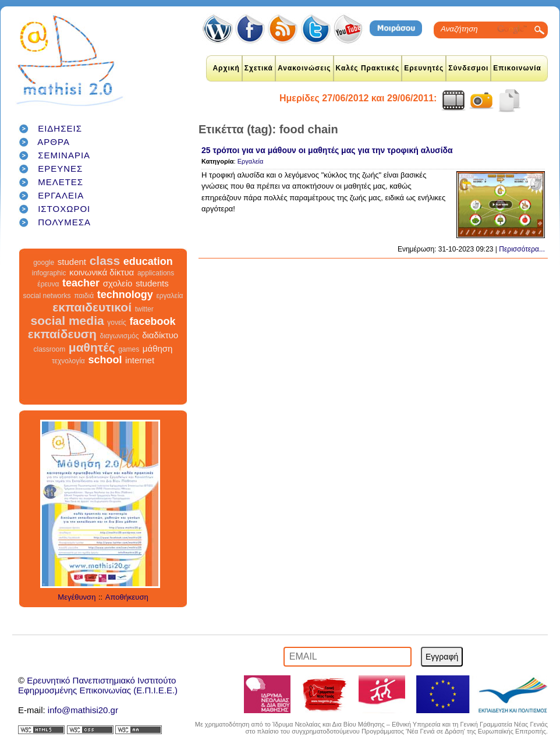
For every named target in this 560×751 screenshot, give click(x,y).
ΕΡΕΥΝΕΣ (60, 169)
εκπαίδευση (62, 334)
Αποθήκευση (127, 597)
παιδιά (84, 296)
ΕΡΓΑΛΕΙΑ (61, 195)
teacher (81, 283)
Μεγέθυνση (77, 597)
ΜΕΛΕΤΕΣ (61, 182)
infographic (49, 273)
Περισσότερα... (522, 249)
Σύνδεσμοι (468, 68)
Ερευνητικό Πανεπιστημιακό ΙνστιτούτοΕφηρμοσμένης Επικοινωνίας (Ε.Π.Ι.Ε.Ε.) (98, 685)
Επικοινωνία (517, 68)
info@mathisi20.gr (83, 710)
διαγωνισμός (119, 336)
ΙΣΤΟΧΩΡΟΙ (64, 209)
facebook (152, 321)
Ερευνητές (424, 68)
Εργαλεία (251, 161)
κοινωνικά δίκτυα (102, 272)
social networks (47, 296)
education (148, 261)
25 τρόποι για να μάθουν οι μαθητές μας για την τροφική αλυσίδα (327, 150)
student (72, 262)
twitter (144, 309)
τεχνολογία (68, 361)
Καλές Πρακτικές (368, 68)
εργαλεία (169, 296)
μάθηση (158, 348)
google (44, 263)
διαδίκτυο (160, 335)
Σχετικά (259, 68)
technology (125, 295)
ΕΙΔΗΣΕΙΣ (60, 128)
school (105, 360)
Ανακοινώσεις (304, 68)
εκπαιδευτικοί (92, 307)
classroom (50, 349)
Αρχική (226, 68)
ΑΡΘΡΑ (54, 142)
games (129, 349)
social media (68, 320)
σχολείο (118, 283)
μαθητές (92, 347)
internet (140, 360)
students (152, 283)
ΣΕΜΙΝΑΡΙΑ (64, 155)
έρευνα (48, 284)
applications (156, 273)
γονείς (116, 323)
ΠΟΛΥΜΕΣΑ (64, 222)
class (105, 261)
